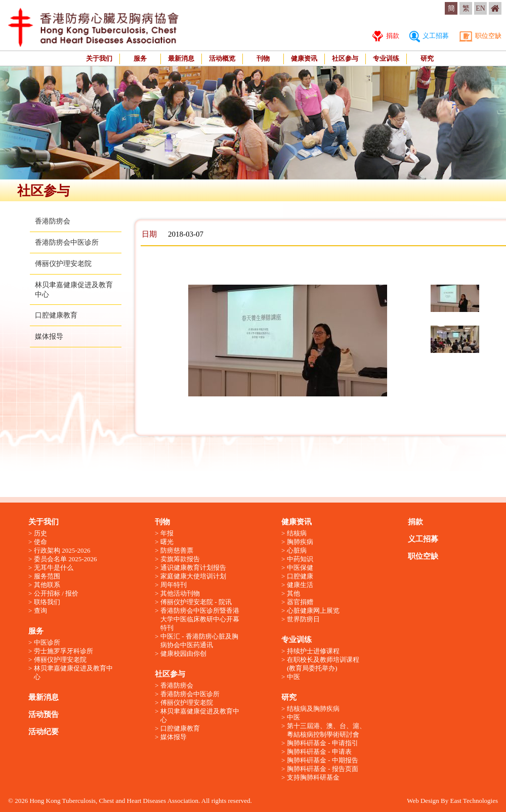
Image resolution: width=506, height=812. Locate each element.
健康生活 (300, 585)
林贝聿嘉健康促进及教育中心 (73, 672)
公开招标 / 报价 (56, 593)
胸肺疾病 (300, 542)
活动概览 (222, 58)
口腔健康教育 (56, 315)
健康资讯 (304, 58)
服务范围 (47, 576)
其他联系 (47, 585)
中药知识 (300, 559)
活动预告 (44, 714)
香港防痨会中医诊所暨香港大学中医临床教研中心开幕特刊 (200, 619)
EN (480, 8)
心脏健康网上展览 (313, 611)
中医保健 (300, 568)
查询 (40, 611)
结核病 (297, 533)
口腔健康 (300, 576)
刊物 (263, 58)
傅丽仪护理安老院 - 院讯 (196, 602)
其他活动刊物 (180, 593)
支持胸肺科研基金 (313, 777)
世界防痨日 (303, 619)
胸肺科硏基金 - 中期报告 (323, 760)
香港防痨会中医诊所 (67, 242)
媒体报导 (49, 336)
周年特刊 (174, 585)
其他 (293, 593)
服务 (140, 58)
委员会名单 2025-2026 (66, 559)
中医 (293, 677)
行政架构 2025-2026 (62, 550)
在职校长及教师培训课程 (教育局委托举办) (323, 664)
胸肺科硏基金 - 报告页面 (323, 769)
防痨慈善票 (177, 550)
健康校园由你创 (183, 653)
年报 (167, 533)
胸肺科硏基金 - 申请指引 (323, 743)
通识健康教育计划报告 (193, 568)
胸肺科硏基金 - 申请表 (319, 752)
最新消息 (181, 58)
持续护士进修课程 (313, 651)
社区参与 (345, 58)
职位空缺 (480, 36)
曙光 (167, 542)
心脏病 (297, 550)
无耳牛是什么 (54, 568)
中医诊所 (47, 642)
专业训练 (386, 58)
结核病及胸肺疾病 (313, 709)
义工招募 (429, 36)
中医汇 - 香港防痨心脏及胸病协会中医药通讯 (199, 641)
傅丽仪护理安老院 (63, 264)
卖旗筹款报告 (180, 559)
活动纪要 (44, 732)
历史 (40, 533)
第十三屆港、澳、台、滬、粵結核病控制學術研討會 (326, 730)
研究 (427, 58)
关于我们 (99, 58)
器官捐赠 (300, 602)
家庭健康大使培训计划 (193, 576)
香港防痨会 (53, 221)
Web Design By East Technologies (452, 801)
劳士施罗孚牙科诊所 (64, 651)
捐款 (386, 36)
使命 (40, 542)
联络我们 (47, 602)
